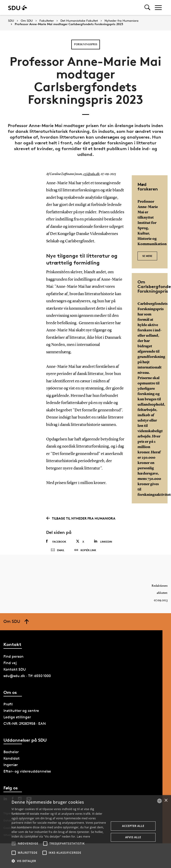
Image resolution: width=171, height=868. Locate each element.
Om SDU (27, 21)
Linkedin (103, 541)
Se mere (147, 254)
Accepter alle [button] (133, 826)
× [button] (166, 801)
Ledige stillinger (17, 726)
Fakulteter (47, 21)
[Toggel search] (147, 7)
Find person (13, 665)
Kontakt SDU (15, 678)
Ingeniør (11, 774)
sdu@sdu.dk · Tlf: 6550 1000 (27, 685)
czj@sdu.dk (91, 174)
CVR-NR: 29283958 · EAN (25, 732)
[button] (14, 844)
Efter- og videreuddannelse (27, 780)
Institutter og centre (21, 719)
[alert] (85, 832)
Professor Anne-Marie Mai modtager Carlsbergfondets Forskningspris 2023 (69, 24)
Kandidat (12, 767)
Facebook (56, 541)
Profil (8, 713)
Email (58, 555)
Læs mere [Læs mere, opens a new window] (83, 837)
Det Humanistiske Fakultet (79, 21)
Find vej (10, 672)
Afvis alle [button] (133, 837)
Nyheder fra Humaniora (121, 21)
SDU (11, 21)
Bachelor (11, 761)
